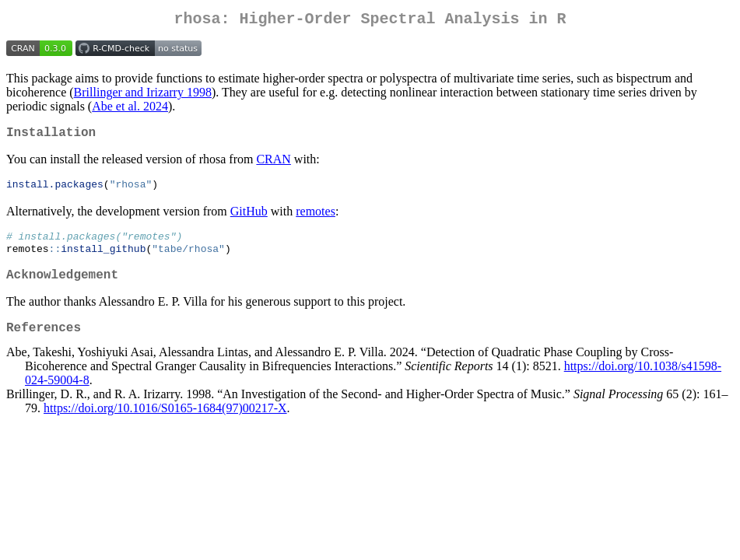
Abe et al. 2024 (130, 109)
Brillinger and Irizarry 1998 (143, 95)
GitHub (249, 218)
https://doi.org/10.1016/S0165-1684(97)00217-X (165, 425)
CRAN (273, 165)
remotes (316, 218)
